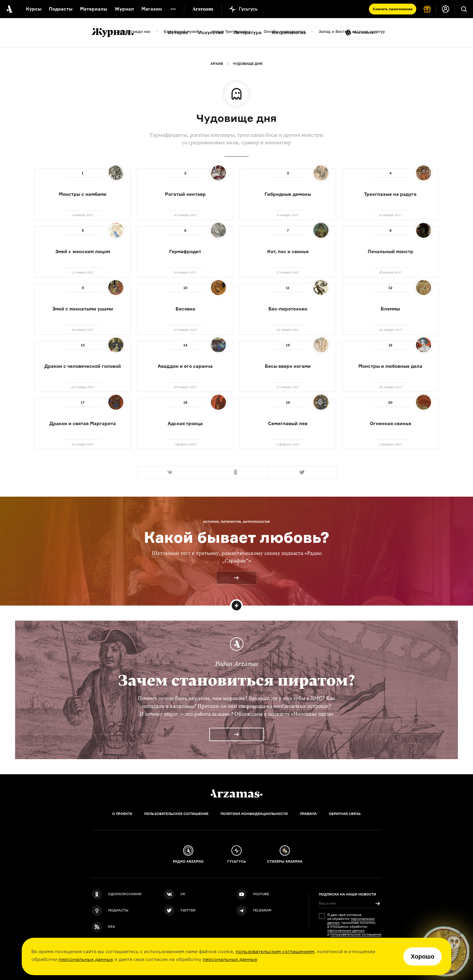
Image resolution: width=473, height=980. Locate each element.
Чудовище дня (248, 64)
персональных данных (86, 959)
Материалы (94, 9)
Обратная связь (345, 814)
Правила (308, 814)
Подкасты (61, 9)
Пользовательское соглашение (176, 814)
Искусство (211, 32)
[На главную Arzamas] (9, 9)
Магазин (152, 9)
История (178, 32)
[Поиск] (464, 9)
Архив (217, 64)
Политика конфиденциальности (254, 814)
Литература (248, 32)
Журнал (124, 9)
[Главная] (237, 794)
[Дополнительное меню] (173, 9)
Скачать (393, 9)
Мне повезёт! (365, 33)
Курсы (34, 9)
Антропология (289, 32)
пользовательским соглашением (275, 951)
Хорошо (422, 956)
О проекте (122, 814)
